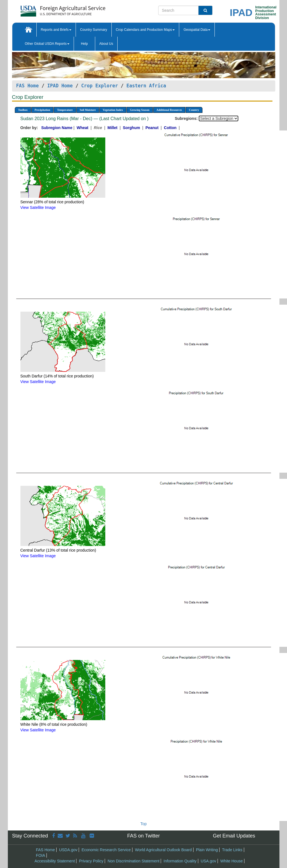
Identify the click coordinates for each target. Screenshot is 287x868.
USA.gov (208, 861)
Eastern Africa (146, 86)
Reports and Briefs (56, 30)
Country (194, 110)
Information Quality (180, 861)
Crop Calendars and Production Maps (145, 30)
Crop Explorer (100, 86)
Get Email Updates (234, 836)
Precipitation (42, 110)
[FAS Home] (49, 9)
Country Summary (94, 30)
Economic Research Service (106, 850)
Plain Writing (207, 850)
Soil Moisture (88, 110)
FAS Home (28, 86)
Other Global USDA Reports (47, 44)
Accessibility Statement (55, 861)
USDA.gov (68, 850)
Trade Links (232, 850)
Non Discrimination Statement (133, 861)
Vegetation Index (113, 110)
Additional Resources (169, 110)
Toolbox (23, 110)
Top (143, 824)
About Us (106, 44)
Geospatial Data (197, 30)
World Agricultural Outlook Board (163, 850)
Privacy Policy (91, 861)
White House (232, 861)
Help (84, 44)
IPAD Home (60, 86)
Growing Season (140, 110)
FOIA (40, 855)
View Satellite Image (38, 207)
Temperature (65, 110)
